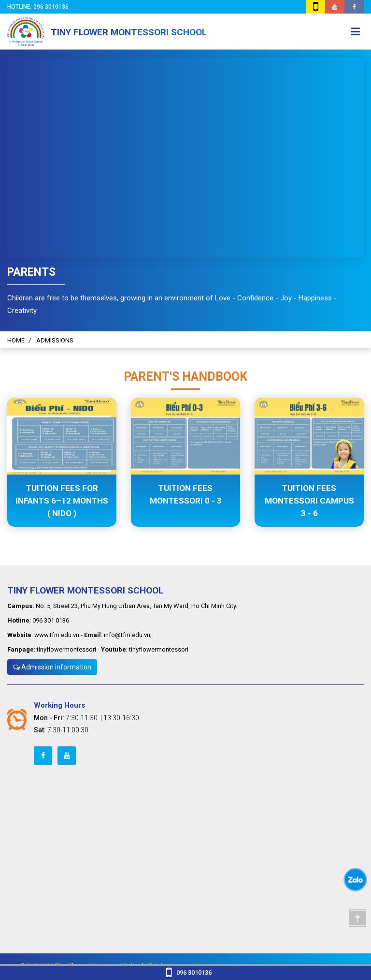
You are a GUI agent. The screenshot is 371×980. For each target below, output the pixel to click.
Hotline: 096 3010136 (39, 7)
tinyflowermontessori (66, 649)
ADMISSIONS (55, 340)
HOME (16, 340)
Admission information (52, 667)
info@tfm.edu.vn (127, 635)
